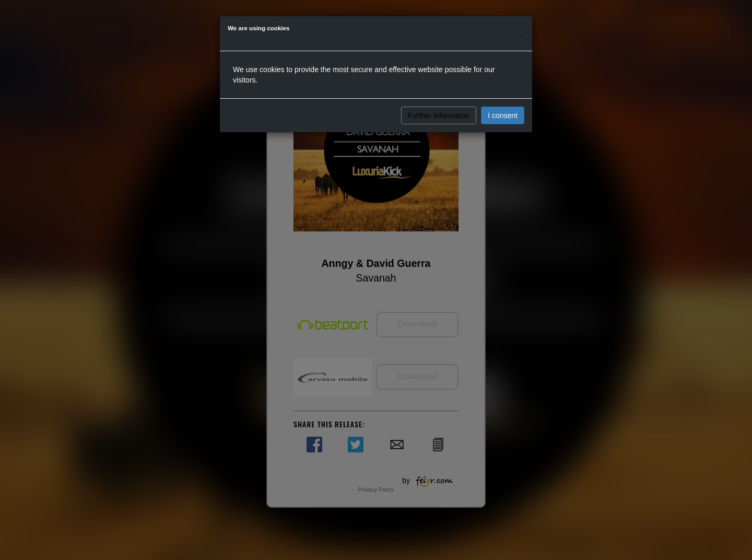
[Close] (521, 37)
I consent (503, 115)
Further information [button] (439, 115)
